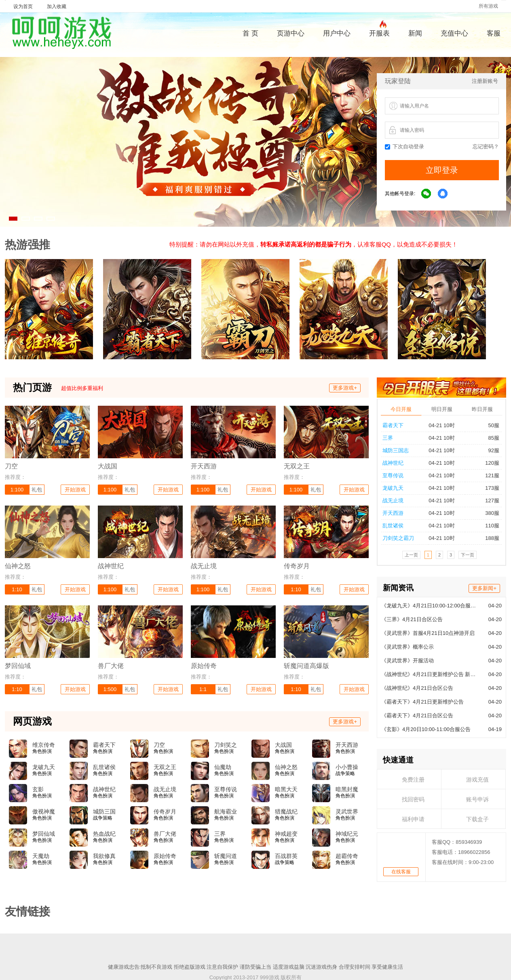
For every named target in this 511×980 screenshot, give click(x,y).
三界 (388, 438)
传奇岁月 (165, 811)
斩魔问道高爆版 (226, 856)
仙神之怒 (286, 767)
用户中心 (337, 33)
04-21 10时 (441, 425)
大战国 (283, 745)
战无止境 (393, 501)
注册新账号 (485, 81)
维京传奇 (44, 745)
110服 (489, 526)
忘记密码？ (486, 146)
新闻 (415, 33)
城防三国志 (396, 450)
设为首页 (23, 6)
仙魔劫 (223, 767)
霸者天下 (393, 425)
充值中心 (454, 33)
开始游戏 (75, 490)
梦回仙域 (44, 834)
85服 (490, 438)
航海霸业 (226, 811)
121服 (489, 475)
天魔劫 (41, 856)
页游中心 (291, 33)
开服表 (379, 32)
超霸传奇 (347, 856)
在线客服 (401, 872)
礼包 (37, 490)
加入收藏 (57, 6)
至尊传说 (393, 475)
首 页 (250, 33)
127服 (489, 501)
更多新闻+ (484, 588)
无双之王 (165, 767)
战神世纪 (393, 463)
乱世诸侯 (393, 526)
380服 (489, 513)
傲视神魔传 (44, 812)
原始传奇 (165, 856)
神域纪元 (347, 834)
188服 (489, 538)
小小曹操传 (347, 767)
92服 (490, 450)
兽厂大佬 (165, 834)
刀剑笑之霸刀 (398, 538)
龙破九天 (393, 488)
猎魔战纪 (286, 811)
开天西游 (393, 513)
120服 (489, 463)
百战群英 (286, 856)
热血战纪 (104, 834)
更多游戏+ (345, 388)
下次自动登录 (404, 146)
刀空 (159, 745)
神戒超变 (286, 834)
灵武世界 (347, 811)
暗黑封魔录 (347, 790)
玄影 (38, 789)
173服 (489, 488)
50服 (490, 425)
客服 (494, 33)
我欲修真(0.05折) (104, 856)
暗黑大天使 (286, 790)
